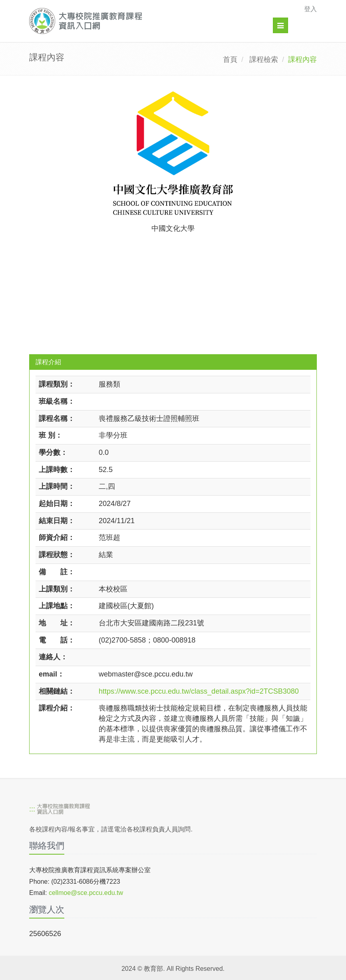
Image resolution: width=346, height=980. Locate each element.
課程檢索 (264, 60)
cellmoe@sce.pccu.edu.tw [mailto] (86, 893)
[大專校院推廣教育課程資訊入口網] (145, 21)
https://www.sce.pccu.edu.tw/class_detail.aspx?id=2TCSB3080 (199, 691)
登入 (310, 9)
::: (32, 809)
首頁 (230, 60)
